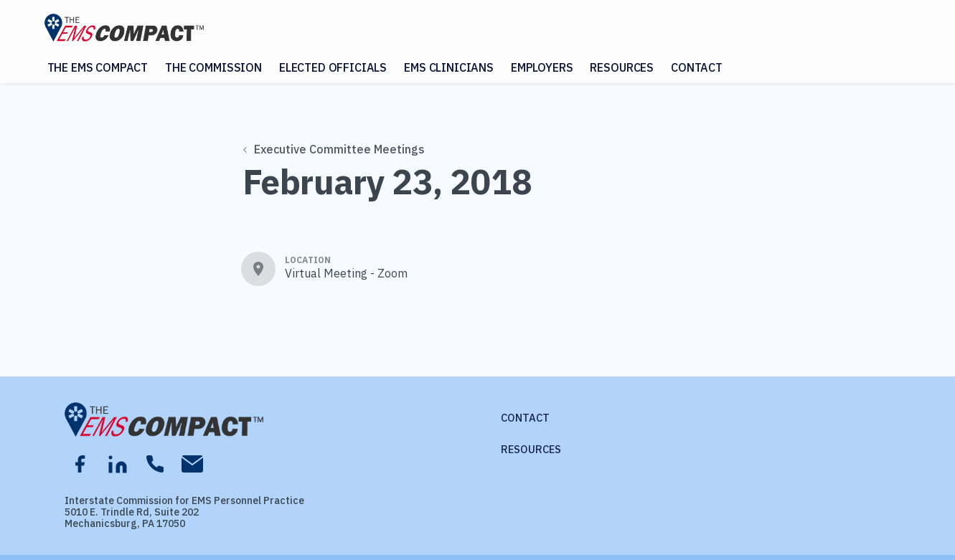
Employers (542, 67)
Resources (622, 67)
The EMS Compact (98, 67)
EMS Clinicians (449, 67)
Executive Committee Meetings (334, 149)
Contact (697, 67)
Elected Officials (333, 67)
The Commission (213, 67)
